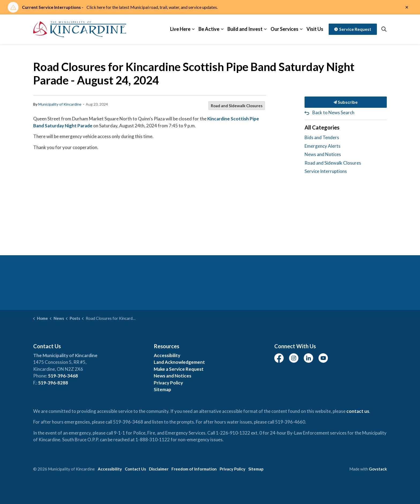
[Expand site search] (384, 29)
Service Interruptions (326, 171)
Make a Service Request (179, 369)
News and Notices (323, 154)
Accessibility (167, 355)
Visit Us (315, 29)
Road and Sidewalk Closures (237, 106)
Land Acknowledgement (179, 362)
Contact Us (135, 469)
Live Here (180, 29)
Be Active (209, 29)
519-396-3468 (63, 376)
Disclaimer (159, 469)
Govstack (378, 469)
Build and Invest (245, 29)
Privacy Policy (168, 383)
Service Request (353, 29)
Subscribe (346, 102)
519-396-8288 (53, 383)
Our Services (284, 29)
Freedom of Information (194, 469)
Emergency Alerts (322, 146)
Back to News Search (333, 112)
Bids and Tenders (322, 137)
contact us (358, 411)
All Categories (322, 127)
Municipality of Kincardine (60, 104)
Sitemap (162, 389)
